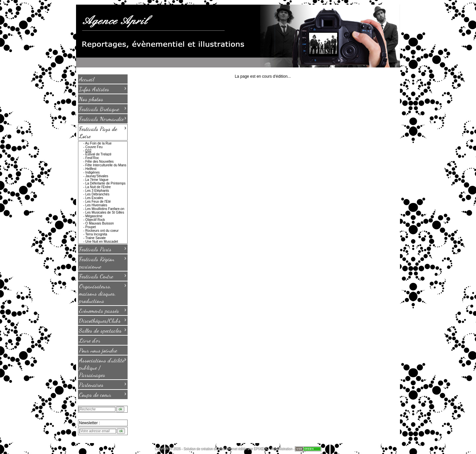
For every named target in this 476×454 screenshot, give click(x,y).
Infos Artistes (103, 89)
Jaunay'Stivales (97, 176)
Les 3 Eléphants (97, 191)
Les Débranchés (97, 194)
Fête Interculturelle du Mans (106, 165)
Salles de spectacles (103, 330)
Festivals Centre (103, 276)
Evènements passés (103, 310)
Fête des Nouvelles (99, 162)
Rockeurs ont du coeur (102, 231)
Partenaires (103, 384)
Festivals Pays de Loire (103, 132)
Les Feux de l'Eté (98, 202)
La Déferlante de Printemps (105, 183)
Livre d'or (90, 340)
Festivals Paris (103, 249)
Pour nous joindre (98, 350)
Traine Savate (96, 238)
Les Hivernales (96, 205)
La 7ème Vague (97, 180)
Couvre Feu (94, 147)
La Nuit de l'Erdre (98, 187)
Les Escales (94, 198)
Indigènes (92, 172)
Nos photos (91, 99)
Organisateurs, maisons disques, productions (103, 293)
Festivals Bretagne (103, 108)
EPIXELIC (261, 449)
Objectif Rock (95, 220)
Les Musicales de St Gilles (105, 212)
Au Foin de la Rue (99, 143)
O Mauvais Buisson (99, 223)
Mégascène (94, 216)
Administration (281, 449)
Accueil (87, 79)
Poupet (91, 227)
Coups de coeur (103, 394)
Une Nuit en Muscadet (102, 242)
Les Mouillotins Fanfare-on (105, 209)
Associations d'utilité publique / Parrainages (103, 367)
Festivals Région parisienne (103, 262)
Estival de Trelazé (98, 154)
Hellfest (91, 169)
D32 (88, 151)
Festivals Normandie (103, 118)
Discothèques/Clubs (103, 320)
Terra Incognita (96, 234)
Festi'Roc (92, 158)
